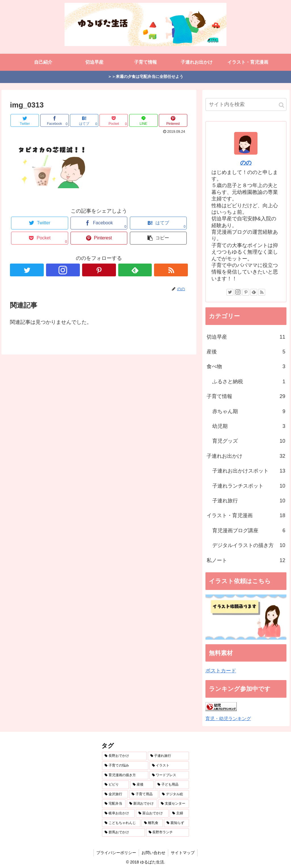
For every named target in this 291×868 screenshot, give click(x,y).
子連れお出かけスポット (249, 471)
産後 (246, 352)
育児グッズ (249, 441)
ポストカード (221, 671)
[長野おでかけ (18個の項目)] (124, 756)
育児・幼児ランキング (228, 718)
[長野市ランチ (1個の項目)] (168, 832)
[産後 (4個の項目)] (142, 785)
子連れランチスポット (249, 486)
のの (246, 163)
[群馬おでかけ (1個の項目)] (123, 832)
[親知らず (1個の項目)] (176, 823)
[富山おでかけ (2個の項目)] (152, 813)
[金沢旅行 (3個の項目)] (115, 794)
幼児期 (249, 426)
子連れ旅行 (249, 501)
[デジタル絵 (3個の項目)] (174, 794)
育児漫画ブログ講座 (249, 531)
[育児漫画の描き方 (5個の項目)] (125, 775)
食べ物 (246, 366)
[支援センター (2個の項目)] (173, 804)
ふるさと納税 (249, 382)
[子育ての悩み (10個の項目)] (125, 766)
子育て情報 (246, 396)
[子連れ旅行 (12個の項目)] (168, 756)
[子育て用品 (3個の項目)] (144, 794)
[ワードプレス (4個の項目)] (169, 775)
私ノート (246, 560)
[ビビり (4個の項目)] (116, 785)
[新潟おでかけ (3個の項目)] (142, 804)
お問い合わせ (153, 853)
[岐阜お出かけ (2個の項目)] (118, 813)
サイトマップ (183, 853)
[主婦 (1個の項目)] (179, 813)
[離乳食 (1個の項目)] (152, 823)
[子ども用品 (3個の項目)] (172, 785)
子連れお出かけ (246, 456)
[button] (281, 105)
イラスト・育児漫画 (246, 515)
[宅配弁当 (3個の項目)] (114, 804)
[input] (246, 104)
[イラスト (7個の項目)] (169, 766)
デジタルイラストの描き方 (249, 545)
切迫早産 (246, 337)
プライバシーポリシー (116, 853)
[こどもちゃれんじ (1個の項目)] (121, 823)
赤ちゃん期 (249, 411)
